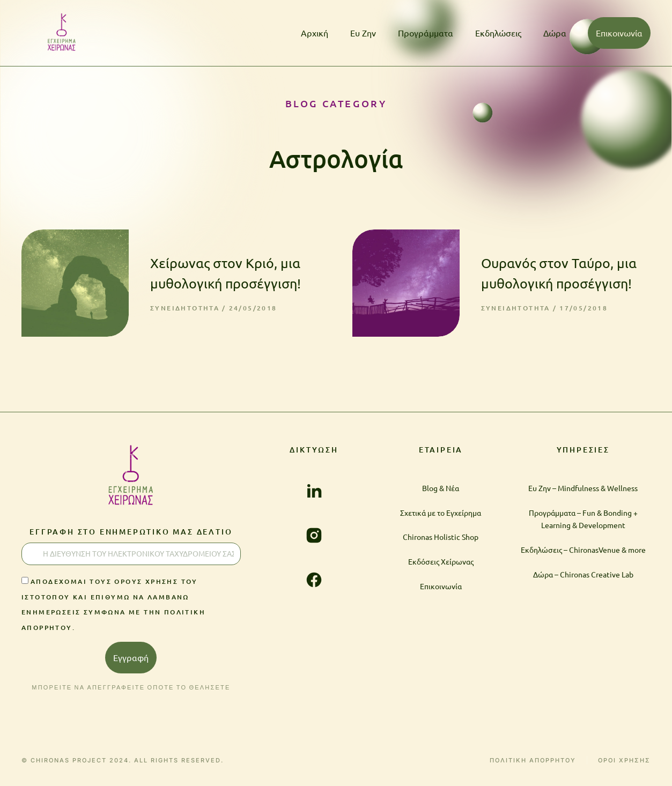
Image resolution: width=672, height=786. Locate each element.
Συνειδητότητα (185, 308)
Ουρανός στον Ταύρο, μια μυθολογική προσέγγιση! (559, 273)
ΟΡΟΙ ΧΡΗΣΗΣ (624, 761)
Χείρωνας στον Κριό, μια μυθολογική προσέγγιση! (226, 273)
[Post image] (75, 283)
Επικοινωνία (619, 33)
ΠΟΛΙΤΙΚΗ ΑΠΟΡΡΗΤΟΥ (533, 761)
